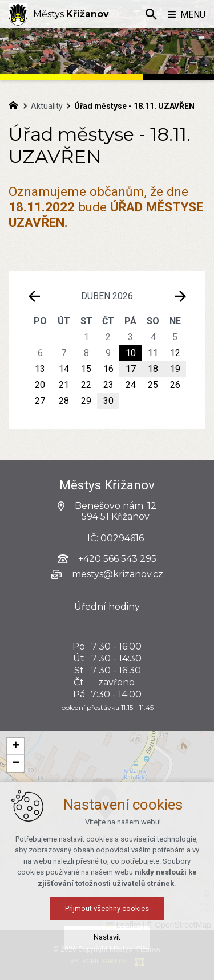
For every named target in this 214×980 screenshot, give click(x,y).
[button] (160, 838)
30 (108, 401)
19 (175, 369)
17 (131, 369)
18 (153, 369)
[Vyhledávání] (151, 14)
